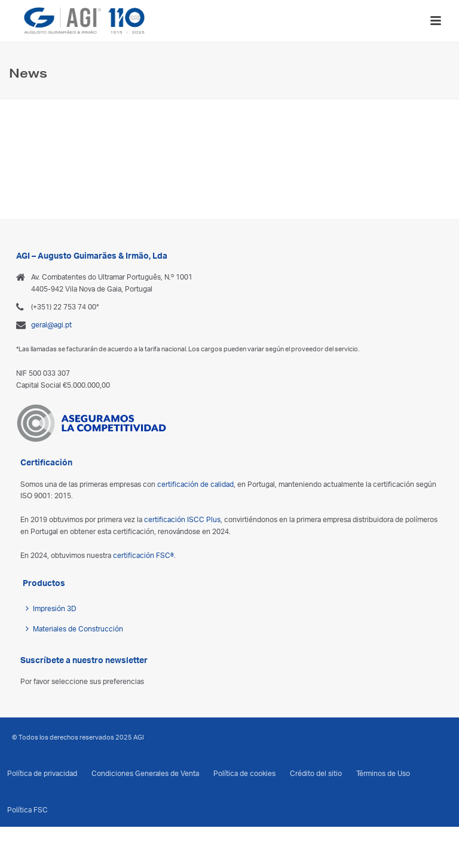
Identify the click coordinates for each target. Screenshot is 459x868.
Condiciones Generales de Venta (145, 773)
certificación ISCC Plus (182, 519)
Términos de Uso (383, 773)
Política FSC (27, 810)
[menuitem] (224, 838)
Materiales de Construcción (74, 629)
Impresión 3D (51, 608)
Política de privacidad (42, 773)
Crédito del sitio (316, 773)
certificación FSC (143, 555)
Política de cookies (244, 773)
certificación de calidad (195, 484)
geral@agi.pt (51, 325)
